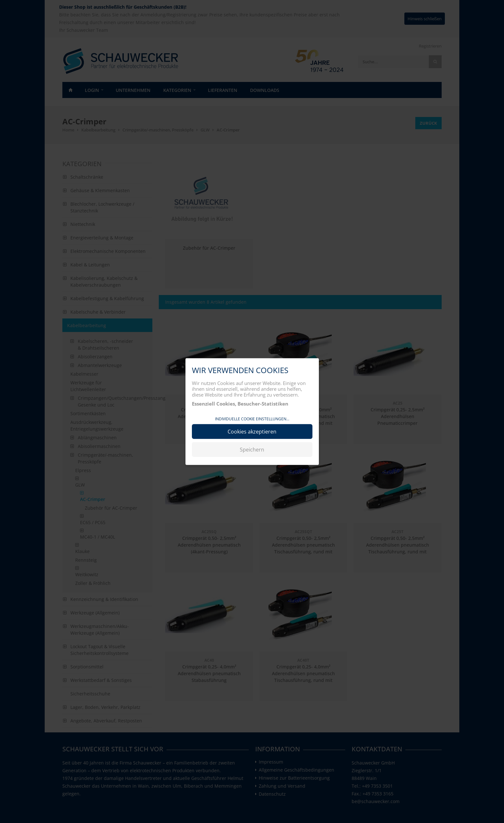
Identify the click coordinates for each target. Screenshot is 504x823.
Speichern (252, 450)
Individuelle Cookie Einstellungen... (252, 419)
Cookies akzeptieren (252, 432)
